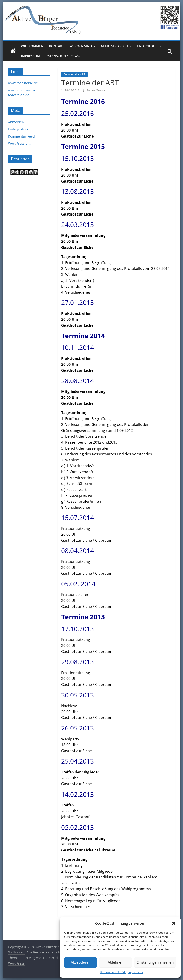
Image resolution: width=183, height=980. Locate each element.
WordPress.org (19, 143)
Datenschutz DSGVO (113, 972)
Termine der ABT (74, 74)
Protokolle (148, 46)
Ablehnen (116, 962)
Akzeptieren (81, 962)
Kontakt (57, 46)
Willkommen (32, 46)
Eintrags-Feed (19, 129)
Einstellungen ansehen (155, 962)
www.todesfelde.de (23, 83)
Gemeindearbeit (115, 46)
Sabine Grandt (96, 90)
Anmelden (16, 122)
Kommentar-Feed (21, 136)
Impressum (136, 972)
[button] (174, 923)
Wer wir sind (81, 46)
